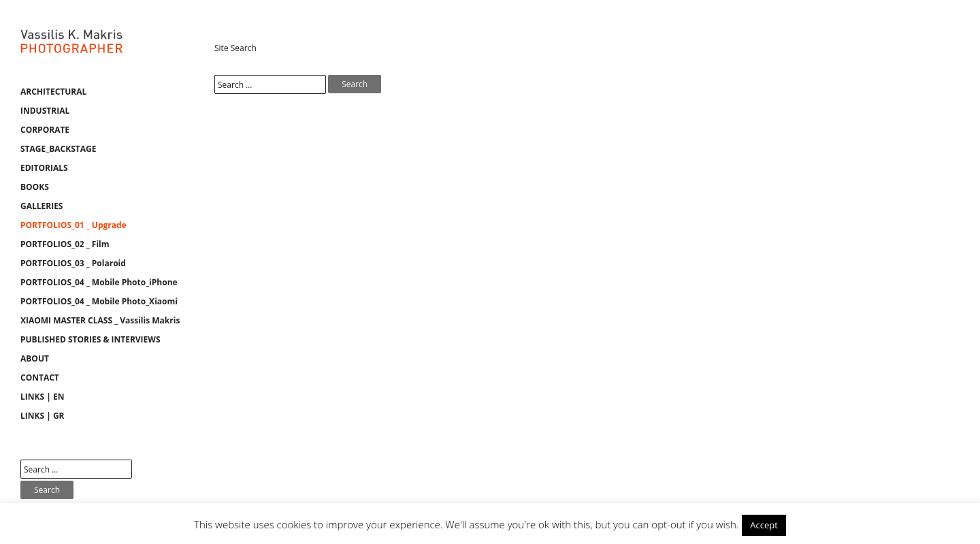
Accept (764, 525)
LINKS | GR (43, 416)
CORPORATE (45, 130)
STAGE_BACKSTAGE (58, 149)
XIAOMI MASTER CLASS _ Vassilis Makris (100, 320)
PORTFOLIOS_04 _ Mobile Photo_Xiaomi (99, 301)
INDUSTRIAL (45, 111)
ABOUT (35, 358)
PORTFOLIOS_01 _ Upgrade (73, 225)
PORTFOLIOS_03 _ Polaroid (73, 263)
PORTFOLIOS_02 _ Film (65, 244)
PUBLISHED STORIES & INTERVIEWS (91, 339)
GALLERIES (42, 206)
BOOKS (35, 187)
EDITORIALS (44, 168)
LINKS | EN (42, 397)
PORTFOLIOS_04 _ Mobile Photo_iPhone (99, 282)
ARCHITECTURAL (53, 92)
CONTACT (40, 378)
